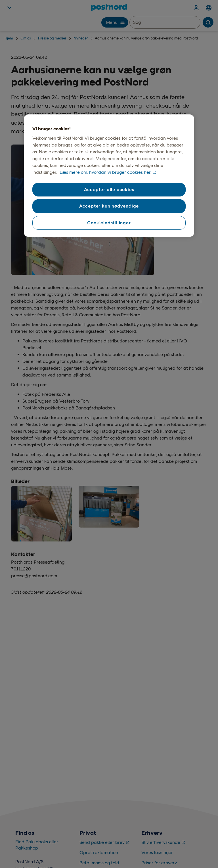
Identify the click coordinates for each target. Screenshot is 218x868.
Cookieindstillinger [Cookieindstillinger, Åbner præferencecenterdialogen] (109, 223)
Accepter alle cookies (109, 190)
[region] (109, 175)
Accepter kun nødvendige (109, 206)
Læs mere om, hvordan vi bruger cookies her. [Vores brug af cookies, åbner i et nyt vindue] (105, 172)
